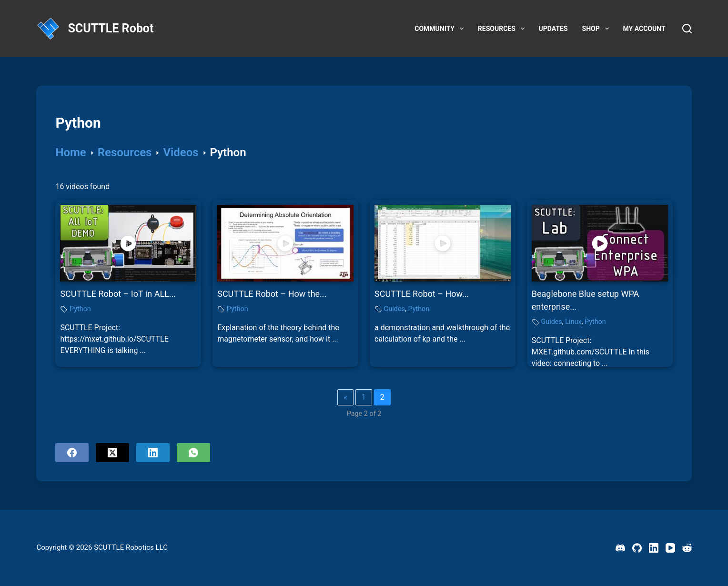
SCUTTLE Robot (111, 28)
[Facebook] (72, 453)
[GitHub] (637, 548)
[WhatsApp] (193, 453)
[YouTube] (670, 548)
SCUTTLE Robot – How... (422, 294)
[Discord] (620, 548)
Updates (553, 29)
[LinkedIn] (153, 453)
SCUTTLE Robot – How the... (272, 294)
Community (441, 29)
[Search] (687, 29)
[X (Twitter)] (112, 453)
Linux (573, 322)
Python (80, 309)
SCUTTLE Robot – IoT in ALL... (118, 294)
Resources (503, 29)
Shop (597, 29)
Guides (394, 309)
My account (644, 29)
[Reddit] (687, 548)
